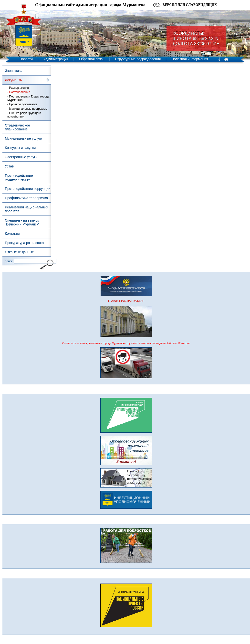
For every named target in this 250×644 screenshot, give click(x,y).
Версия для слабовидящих (190, 5)
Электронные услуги (21, 157)
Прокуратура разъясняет (25, 243)
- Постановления (19, 92)
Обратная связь (92, 59)
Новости (26, 59)
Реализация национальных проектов (26, 209)
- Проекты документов (22, 104)
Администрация (56, 59)
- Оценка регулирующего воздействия (24, 115)
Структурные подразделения (138, 59)
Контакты (12, 234)
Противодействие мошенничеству (19, 177)
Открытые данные (19, 252)
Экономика (14, 71)
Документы (14, 80)
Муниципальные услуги (23, 138)
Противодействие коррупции (28, 189)
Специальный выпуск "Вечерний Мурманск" (22, 222)
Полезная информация (190, 59)
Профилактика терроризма (26, 198)
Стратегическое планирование (17, 127)
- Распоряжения (18, 88)
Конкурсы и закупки (20, 148)
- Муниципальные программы (27, 109)
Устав (9, 166)
